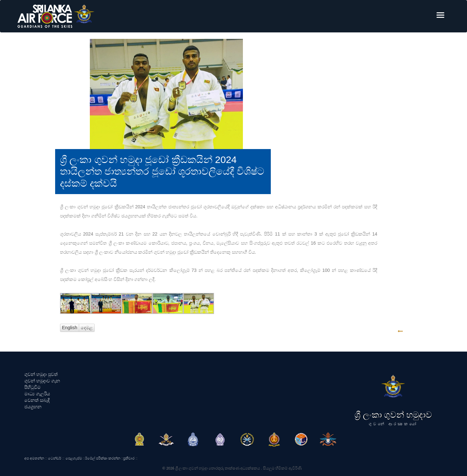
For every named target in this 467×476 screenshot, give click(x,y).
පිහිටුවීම (32, 387)
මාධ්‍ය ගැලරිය (37, 394)
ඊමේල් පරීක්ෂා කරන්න (103, 458)
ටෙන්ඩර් (55, 458)
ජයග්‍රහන (33, 407)
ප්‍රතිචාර (129, 458)
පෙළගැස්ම (74, 458)
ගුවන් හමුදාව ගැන (42, 381)
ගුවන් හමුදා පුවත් (41, 374)
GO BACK (420, 331)
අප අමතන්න (34, 458)
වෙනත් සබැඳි (37, 400)
